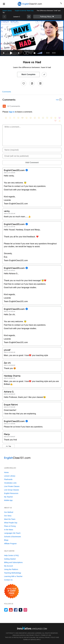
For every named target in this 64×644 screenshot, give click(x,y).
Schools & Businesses (13, 537)
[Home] (30, 6)
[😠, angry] (27, 118)
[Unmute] (35, 53)
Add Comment (32, 163)
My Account (8, 566)
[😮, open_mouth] (55, 118)
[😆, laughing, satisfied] (31, 118)
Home (6, 472)
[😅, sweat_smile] (35, 118)
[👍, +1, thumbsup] (60, 121)
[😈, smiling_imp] (60, 118)
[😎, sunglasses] (22, 118)
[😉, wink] (39, 118)
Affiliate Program (10, 544)
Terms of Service (30, 640)
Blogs (6, 540)
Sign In (12, 112)
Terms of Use (46, 635)
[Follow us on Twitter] (6, 610)
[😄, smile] (6, 118)
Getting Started (10, 559)
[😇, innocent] (47, 118)
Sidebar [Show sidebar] (47, 17)
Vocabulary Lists (10, 483)
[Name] (32, 150)
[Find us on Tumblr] (21, 610)
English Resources (11, 493)
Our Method (9, 512)
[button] (60, 4)
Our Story (8, 516)
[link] (29, 17)
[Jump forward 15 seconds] (19, 53)
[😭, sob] (43, 118)
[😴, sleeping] (51, 118)
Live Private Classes (12, 486)
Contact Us (8, 580)
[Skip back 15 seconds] (4, 53)
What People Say (11, 523)
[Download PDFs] (40, 83)
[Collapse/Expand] (32, 100)
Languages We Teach (12, 533)
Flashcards (8, 479)
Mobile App (8, 500)
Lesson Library (7, 11)
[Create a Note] (32, 83)
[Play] (11, 53)
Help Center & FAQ (11, 555)
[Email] (32, 156)
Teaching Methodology (13, 573)
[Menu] (4, 4)
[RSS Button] (4, 106)
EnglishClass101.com (21, 635)
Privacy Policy (34, 635)
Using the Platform (11, 569)
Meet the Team (10, 519)
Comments (7, 92)
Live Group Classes (12, 490)
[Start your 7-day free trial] (12, 591)
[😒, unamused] (18, 118)
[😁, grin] (14, 118)
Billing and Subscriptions (13, 562)
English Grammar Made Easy (24, 11)
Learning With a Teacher (13, 576)
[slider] (40, 53)
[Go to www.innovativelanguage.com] (32, 628)
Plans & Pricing (10, 526)
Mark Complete (28, 74)
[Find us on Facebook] (16, 610)
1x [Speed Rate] (26, 53)
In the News (9, 530)
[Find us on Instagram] (25, 610)
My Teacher (8, 497)
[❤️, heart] (55, 121)
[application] (32, 38)
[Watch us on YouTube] (11, 610)
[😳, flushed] (10, 118)
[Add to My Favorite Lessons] (24, 83)
